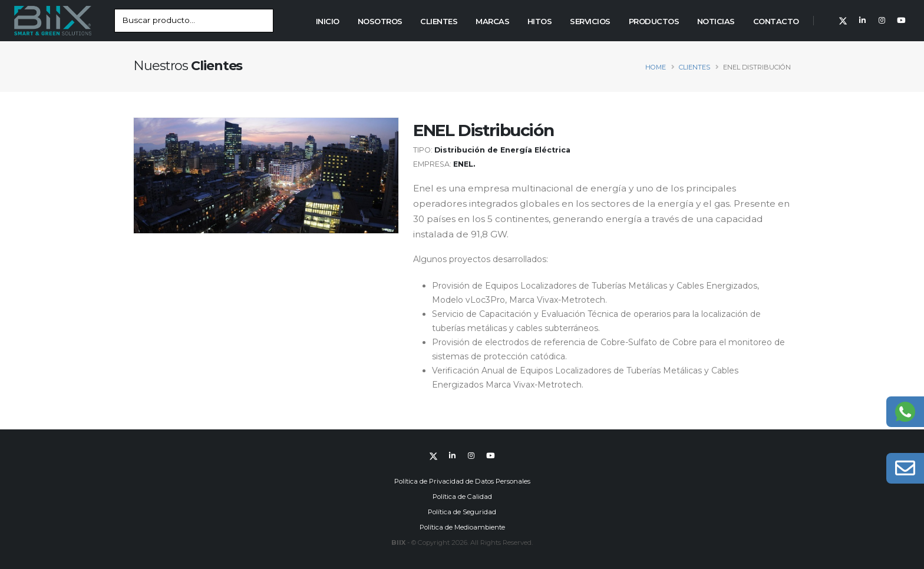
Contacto (776, 21)
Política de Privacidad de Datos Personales (462, 481)
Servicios (590, 21)
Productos (654, 21)
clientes (694, 67)
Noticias (716, 21)
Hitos (540, 21)
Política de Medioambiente (462, 527)
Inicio (328, 21)
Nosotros (380, 21)
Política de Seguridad (462, 512)
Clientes (439, 21)
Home (656, 67)
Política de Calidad (462, 497)
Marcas (492, 21)
